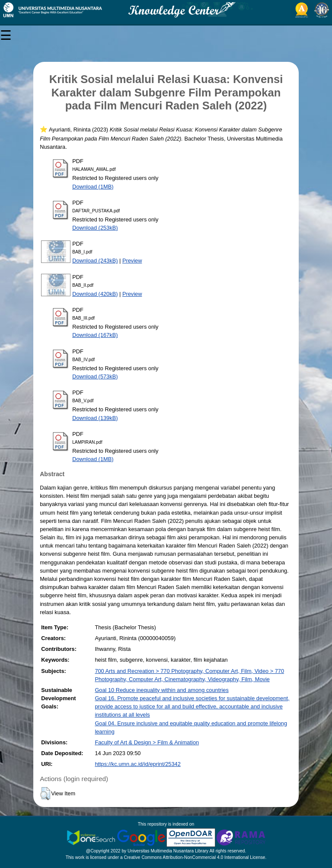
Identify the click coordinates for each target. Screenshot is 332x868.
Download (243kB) (95, 261)
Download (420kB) (95, 294)
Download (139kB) (95, 418)
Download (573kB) (95, 376)
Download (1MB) (93, 187)
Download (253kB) (95, 228)
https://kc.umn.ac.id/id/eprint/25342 (137, 764)
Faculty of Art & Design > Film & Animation (147, 742)
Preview (132, 261)
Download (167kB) (95, 335)
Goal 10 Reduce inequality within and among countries (161, 690)
